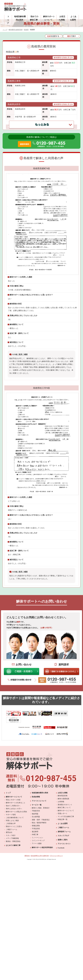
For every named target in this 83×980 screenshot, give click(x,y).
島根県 (26, 30)
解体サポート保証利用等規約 (42, 877)
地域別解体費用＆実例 (40, 822)
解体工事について (64, 837)
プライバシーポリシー (56, 885)
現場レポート (63, 843)
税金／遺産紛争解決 (39, 852)
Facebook (61, 877)
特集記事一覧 (63, 849)
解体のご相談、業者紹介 (41, 837)
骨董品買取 (36, 855)
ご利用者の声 (11, 853)
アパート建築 (37, 873)
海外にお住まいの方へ (14, 838)
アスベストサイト (64, 873)
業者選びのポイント (65, 834)
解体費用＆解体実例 (16, 30)
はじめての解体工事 (13, 875)
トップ (8, 20)
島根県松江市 (14, 58)
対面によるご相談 (12, 850)
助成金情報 (36, 826)
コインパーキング (38, 870)
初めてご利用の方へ (13, 835)
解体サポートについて (14, 826)
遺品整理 (35, 861)
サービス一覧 (37, 834)
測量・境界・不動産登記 (41, 849)
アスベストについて (39, 830)
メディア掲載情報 (12, 868)
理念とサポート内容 (13, 829)
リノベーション (37, 867)
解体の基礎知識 (63, 828)
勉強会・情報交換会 (13, 871)
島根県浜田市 (14, 104)
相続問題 (35, 843)
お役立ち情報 (63, 822)
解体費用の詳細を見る (63, 58)
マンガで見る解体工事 (66, 846)
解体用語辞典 (63, 825)
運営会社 (9, 862)
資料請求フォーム (64, 861)
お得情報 (61, 831)
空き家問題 (36, 846)
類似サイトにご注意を (14, 856)
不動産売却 (36, 840)
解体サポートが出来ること (16, 832)
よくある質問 (63, 853)
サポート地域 (11, 844)
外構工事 (35, 864)
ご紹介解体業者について (15, 847)
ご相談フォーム (12, 859)
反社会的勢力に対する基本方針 (40, 885)
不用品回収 (36, 858)
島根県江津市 (14, 81)
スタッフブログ (63, 865)
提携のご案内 (63, 869)
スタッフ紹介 (11, 865)
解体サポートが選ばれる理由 (16, 841)
